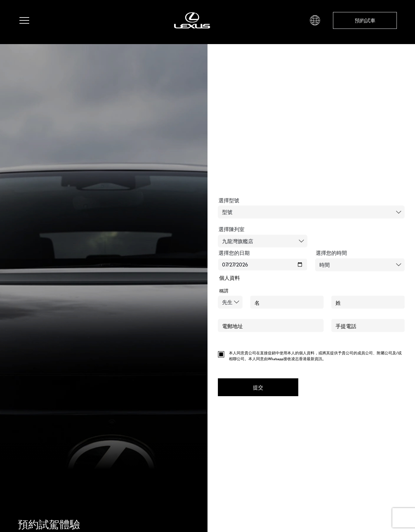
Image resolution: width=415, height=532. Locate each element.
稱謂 (224, 291)
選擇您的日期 (234, 253)
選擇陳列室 (231, 229)
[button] (315, 20)
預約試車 (365, 20)
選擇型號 (229, 200)
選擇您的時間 (331, 253)
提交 (258, 387)
